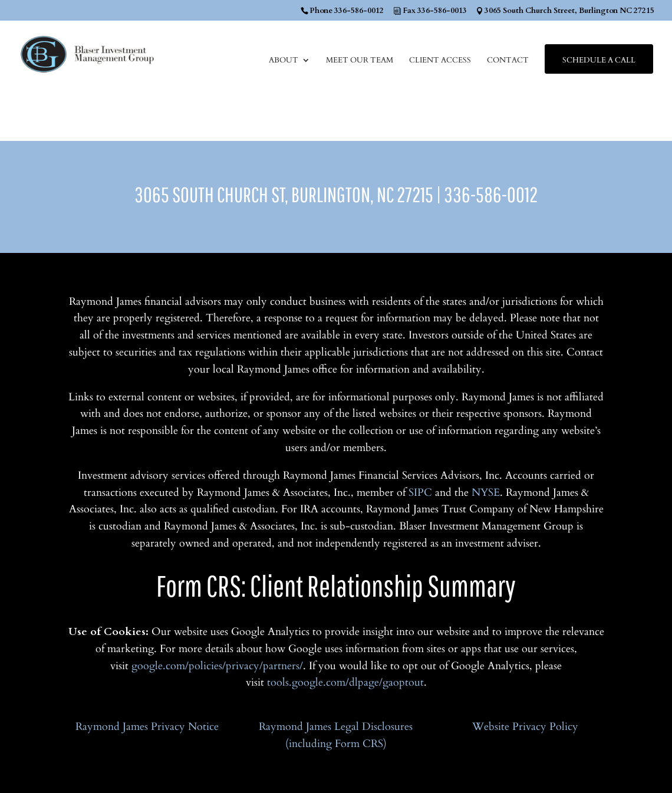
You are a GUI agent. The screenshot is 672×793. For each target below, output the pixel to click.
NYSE (486, 493)
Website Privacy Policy (525, 727)
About (284, 61)
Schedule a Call (599, 61)
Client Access (440, 61)
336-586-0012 (491, 194)
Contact (508, 61)
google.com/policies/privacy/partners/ (217, 666)
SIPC (420, 493)
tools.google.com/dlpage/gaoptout (345, 682)
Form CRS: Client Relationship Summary (336, 585)
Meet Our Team (360, 61)
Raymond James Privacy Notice (147, 727)
